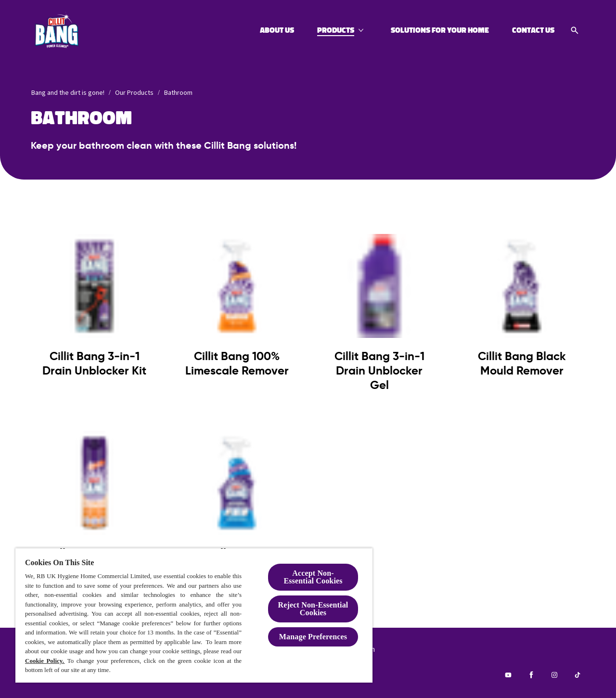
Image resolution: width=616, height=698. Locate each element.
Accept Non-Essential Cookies (313, 577)
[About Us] (277, 30)
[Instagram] (554, 675)
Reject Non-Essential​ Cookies (313, 609)
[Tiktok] (577, 675)
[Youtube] (508, 675)
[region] (194, 615)
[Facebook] (531, 675)
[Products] (336, 30)
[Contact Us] (533, 30)
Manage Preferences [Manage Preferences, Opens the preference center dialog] (313, 637)
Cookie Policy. (45, 661)
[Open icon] (575, 30)
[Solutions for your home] (440, 30)
